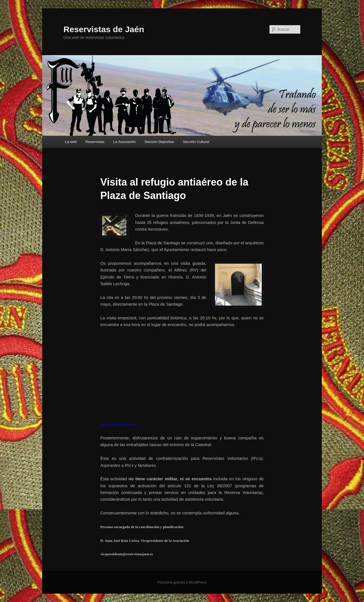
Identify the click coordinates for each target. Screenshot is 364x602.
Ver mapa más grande (118, 425)
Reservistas (95, 142)
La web (71, 142)
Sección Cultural (196, 142)
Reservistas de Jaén (104, 29)
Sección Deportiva (159, 142)
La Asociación (124, 142)
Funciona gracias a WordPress (182, 582)
